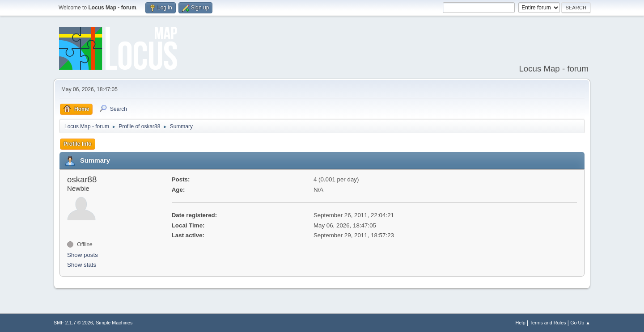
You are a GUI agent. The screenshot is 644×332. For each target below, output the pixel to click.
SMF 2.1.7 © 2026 (73, 323)
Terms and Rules (548, 323)
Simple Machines (114, 323)
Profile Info (78, 144)
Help (521, 323)
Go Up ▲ (580, 323)
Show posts (83, 255)
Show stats (82, 265)
